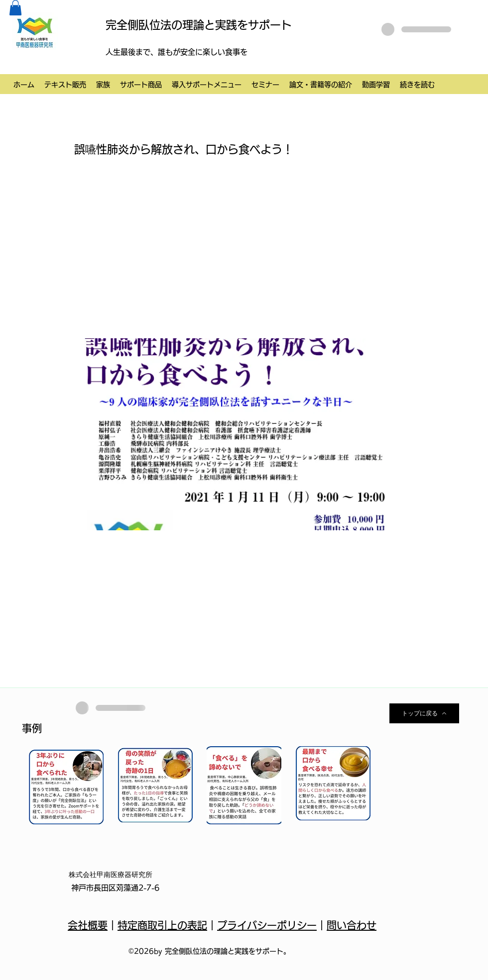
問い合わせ (352, 925)
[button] (15, 8)
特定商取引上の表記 (162, 925)
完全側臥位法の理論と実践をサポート (199, 25)
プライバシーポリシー (267, 925)
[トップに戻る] (424, 713)
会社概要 (88, 925)
